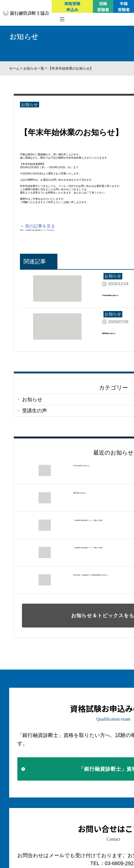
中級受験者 (124, 6)
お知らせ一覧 (34, 68)
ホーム (14, 68)
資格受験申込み (72, 6)
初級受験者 (103, 6)
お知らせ (30, 105)
